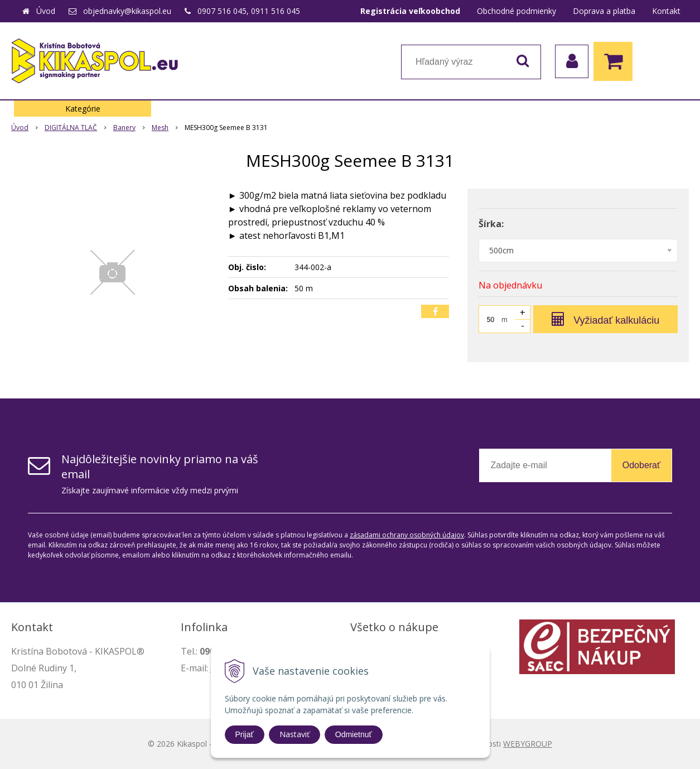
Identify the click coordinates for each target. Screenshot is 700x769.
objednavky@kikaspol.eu (127, 11)
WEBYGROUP (528, 744)
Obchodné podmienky (516, 11)
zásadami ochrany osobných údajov (407, 535)
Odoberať (641, 465)
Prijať (245, 734)
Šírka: (491, 224)
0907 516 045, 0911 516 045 (249, 11)
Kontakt (666, 11)
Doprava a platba (604, 11)
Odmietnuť (354, 734)
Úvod (46, 11)
